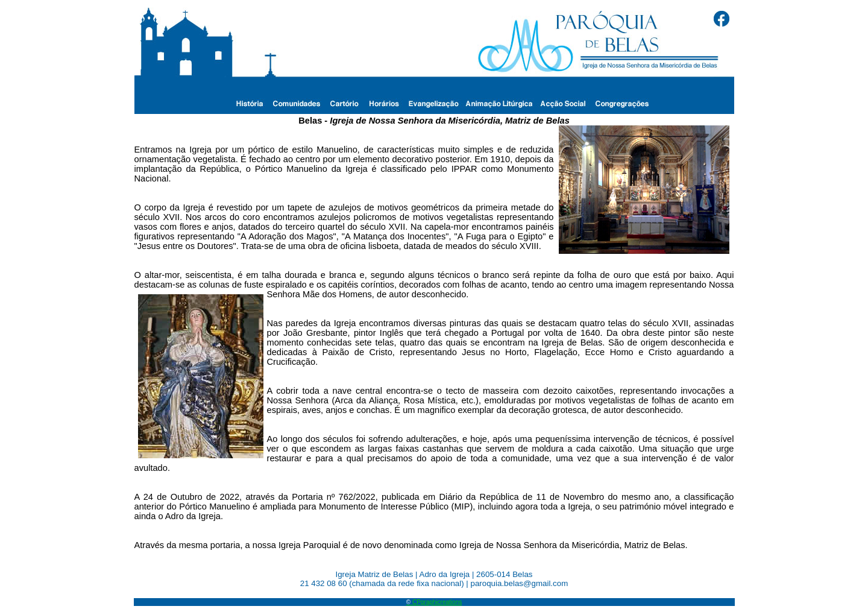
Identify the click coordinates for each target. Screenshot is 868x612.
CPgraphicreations (434, 602)
